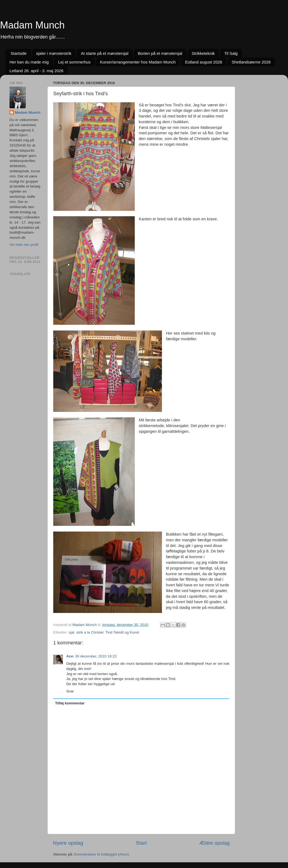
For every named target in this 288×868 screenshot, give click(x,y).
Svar (70, 691)
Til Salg (231, 53)
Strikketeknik (203, 53)
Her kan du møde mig (29, 62)
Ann (70, 656)
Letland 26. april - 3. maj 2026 (36, 71)
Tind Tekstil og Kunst (122, 632)
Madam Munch (32, 25)
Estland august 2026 (204, 62)
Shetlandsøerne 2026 (251, 62)
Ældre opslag (215, 843)
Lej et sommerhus (74, 62)
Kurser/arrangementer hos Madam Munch (138, 62)
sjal (71, 632)
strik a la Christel (90, 632)
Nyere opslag (68, 843)
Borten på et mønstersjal (160, 53)
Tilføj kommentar (70, 703)
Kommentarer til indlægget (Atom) (101, 854)
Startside (19, 53)
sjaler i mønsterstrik (54, 53)
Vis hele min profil (24, 245)
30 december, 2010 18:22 (96, 656)
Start (141, 843)
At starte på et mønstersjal (104, 53)
